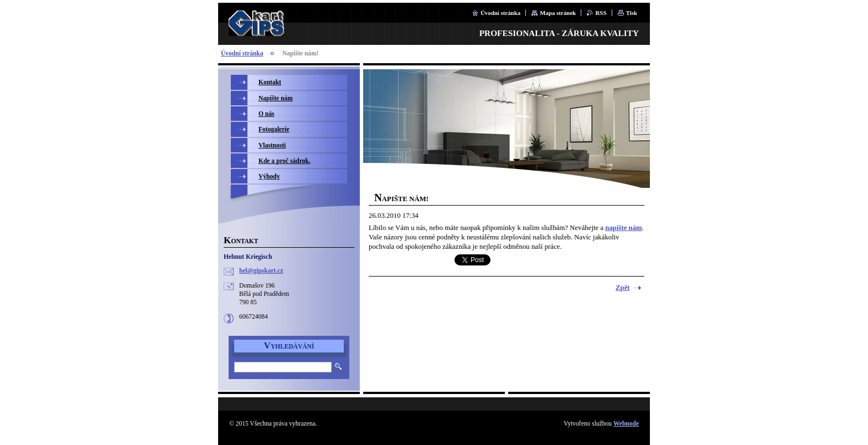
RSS (601, 13)
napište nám (623, 228)
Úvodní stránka (500, 13)
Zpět (623, 288)
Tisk (632, 13)
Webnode (626, 423)
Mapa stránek (558, 13)
